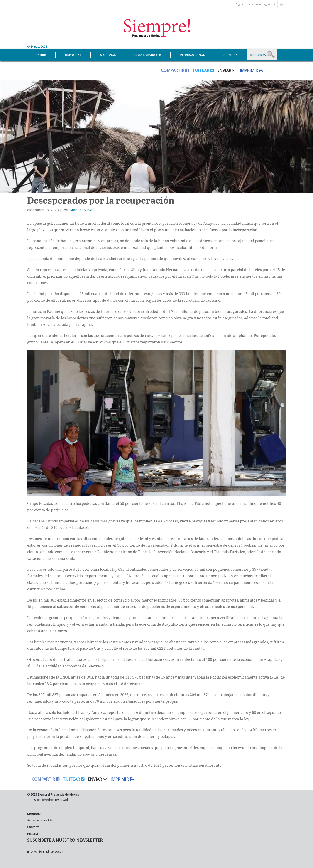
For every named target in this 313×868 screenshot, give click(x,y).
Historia (33, 834)
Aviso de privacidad (41, 820)
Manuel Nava (81, 210)
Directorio (34, 814)
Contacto (33, 827)
